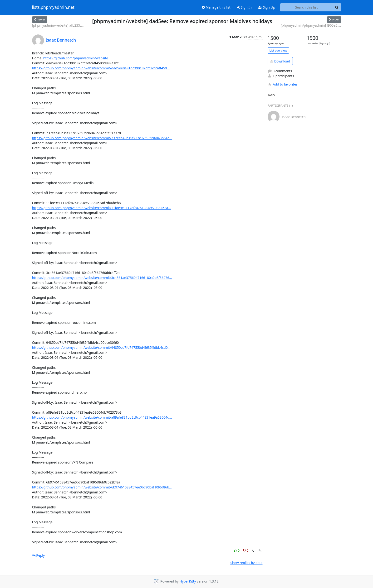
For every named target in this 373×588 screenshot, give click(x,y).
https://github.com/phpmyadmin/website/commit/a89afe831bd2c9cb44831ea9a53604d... (102, 417)
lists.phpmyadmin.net (53, 7)
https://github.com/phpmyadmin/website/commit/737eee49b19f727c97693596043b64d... (102, 138)
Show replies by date (246, 563)
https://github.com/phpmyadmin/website (76, 58)
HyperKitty (188, 581)
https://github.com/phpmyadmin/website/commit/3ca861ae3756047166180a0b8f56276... (102, 278)
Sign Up (267, 7)
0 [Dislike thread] (246, 550)
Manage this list (216, 7)
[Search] (337, 7)
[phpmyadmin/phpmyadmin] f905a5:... (311, 25)
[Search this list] (307, 7)
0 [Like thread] (237, 550)
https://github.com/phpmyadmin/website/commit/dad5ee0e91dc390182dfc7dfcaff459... (101, 68)
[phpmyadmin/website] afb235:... (58, 25)
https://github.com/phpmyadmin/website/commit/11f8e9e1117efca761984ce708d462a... (101, 208)
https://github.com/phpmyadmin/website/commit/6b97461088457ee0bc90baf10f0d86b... (102, 487)
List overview (278, 50)
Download (280, 61)
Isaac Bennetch (61, 40)
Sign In (244, 7)
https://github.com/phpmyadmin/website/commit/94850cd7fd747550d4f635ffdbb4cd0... (101, 347)
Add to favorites (283, 84)
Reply (39, 555)
